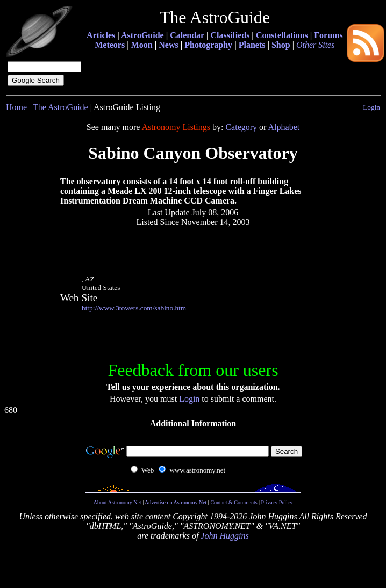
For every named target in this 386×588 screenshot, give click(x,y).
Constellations (282, 35)
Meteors (110, 45)
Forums (328, 35)
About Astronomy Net (117, 502)
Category (241, 127)
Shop (281, 45)
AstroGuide (142, 35)
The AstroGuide (60, 107)
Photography (208, 45)
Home (16, 107)
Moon (142, 45)
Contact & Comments (234, 502)
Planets (252, 45)
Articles (101, 35)
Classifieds (230, 35)
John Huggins (224, 536)
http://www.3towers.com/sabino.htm (134, 308)
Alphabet (284, 127)
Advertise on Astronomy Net (176, 502)
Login (371, 107)
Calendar (187, 35)
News (168, 45)
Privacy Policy (277, 502)
